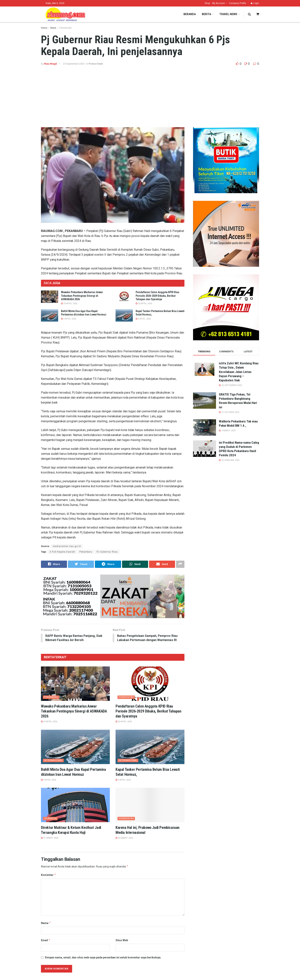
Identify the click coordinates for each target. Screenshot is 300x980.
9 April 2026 (69, 319)
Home (44, 28)
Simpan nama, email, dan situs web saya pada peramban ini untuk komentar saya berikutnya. (103, 958)
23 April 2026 (144, 304)
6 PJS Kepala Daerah (62, 552)
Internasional (53, 761)
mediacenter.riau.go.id (67, 546)
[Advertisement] (150, 95)
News (53, 28)
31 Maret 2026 (50, 838)
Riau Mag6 (51, 64)
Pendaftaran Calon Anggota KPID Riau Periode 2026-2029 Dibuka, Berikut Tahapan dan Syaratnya (157, 296)
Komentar (49, 875)
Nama (46, 923)
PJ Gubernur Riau (107, 552)
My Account (218, 3)
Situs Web (122, 940)
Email (46, 940)
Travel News (228, 14)
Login (255, 3)
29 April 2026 (69, 304)
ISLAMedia (50, 819)
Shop (207, 3)
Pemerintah (65, 28)
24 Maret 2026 (124, 838)
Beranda (190, 14)
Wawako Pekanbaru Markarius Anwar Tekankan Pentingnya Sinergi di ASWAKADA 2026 (82, 296)
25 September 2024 (74, 64)
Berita (206, 14)
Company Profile (238, 3)
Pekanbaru (86, 552)
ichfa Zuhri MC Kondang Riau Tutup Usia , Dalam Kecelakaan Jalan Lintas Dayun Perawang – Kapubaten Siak (239, 372)
